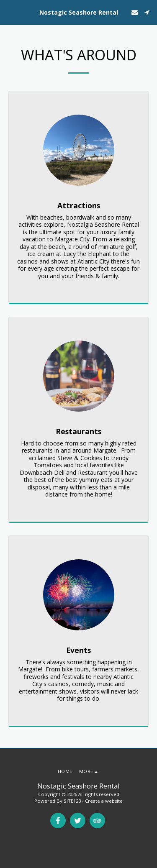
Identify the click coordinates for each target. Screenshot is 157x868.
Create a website (104, 801)
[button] (9, 12)
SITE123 (72, 801)
